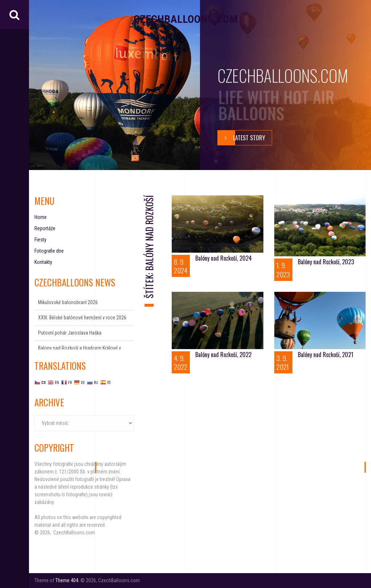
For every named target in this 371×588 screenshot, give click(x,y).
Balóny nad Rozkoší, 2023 (326, 262)
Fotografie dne (49, 251)
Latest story (241, 138)
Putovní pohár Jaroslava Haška (70, 333)
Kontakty (43, 262)
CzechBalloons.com (186, 19)
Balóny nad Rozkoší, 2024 (224, 258)
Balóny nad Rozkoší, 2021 (326, 355)
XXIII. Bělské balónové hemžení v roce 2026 (82, 318)
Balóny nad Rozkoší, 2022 (223, 355)
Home (41, 217)
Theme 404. (67, 580)
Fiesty (40, 240)
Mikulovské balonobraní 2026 (68, 302)
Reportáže (45, 228)
